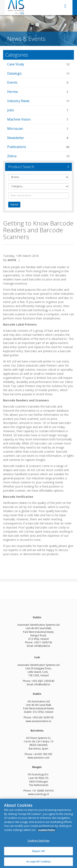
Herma (38, 92)
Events (38, 83)
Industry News (38, 101)
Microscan (38, 129)
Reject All (38, 851)
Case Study (38, 64)
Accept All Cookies (38, 861)
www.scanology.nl (38, 794)
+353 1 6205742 (43, 642)
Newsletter (38, 138)
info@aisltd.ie (42, 646)
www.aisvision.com (38, 758)
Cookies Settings (38, 841)
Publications (38, 147)
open (65, 6)
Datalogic (38, 74)
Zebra (38, 156)
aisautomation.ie (42, 721)
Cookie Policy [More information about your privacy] (46, 830)
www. (29, 721)
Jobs (38, 110)
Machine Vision (38, 120)
